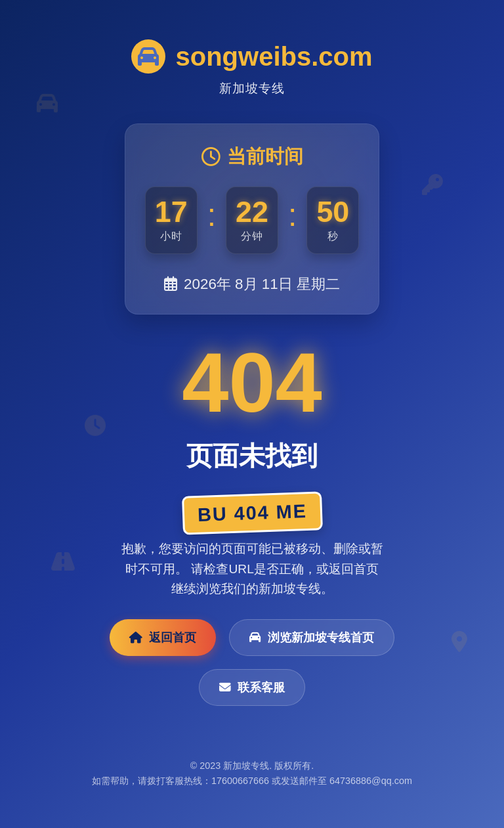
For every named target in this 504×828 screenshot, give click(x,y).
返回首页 (163, 638)
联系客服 (252, 687)
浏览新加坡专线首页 (312, 638)
